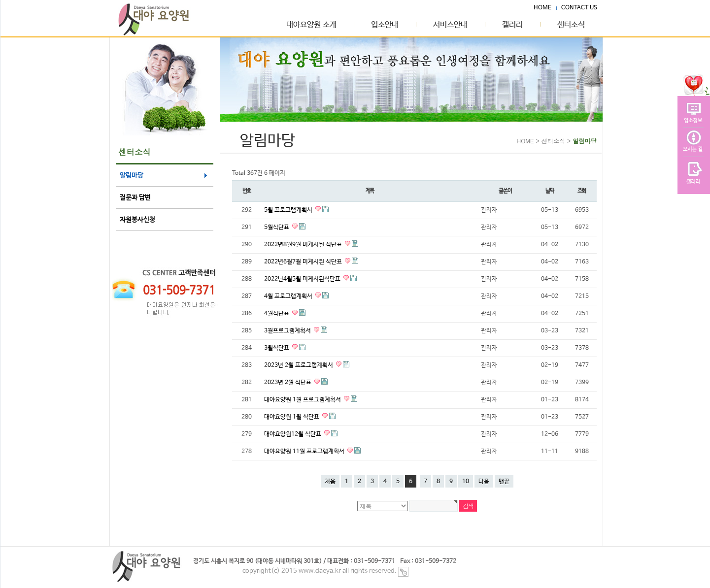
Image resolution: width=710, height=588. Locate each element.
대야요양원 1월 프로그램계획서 (303, 400)
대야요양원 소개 (311, 25)
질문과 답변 (135, 198)
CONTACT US (579, 8)
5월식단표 (277, 228)
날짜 (550, 191)
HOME (542, 8)
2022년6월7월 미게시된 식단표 (304, 262)
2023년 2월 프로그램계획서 (299, 365)
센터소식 (571, 25)
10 (466, 482)
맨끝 (504, 482)
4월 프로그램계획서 (289, 296)
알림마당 (132, 176)
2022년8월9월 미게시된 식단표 (304, 245)
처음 (330, 482)
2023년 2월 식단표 (288, 383)
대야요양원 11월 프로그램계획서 (305, 452)
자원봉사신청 (137, 220)
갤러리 (512, 25)
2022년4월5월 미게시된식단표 (303, 279)
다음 (484, 482)
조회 (582, 191)
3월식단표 (277, 348)
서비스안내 (450, 25)
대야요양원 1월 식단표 (292, 417)
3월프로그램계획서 (288, 331)
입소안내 (385, 25)
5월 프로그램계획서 (289, 210)
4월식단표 (277, 314)
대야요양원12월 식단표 (293, 434)
